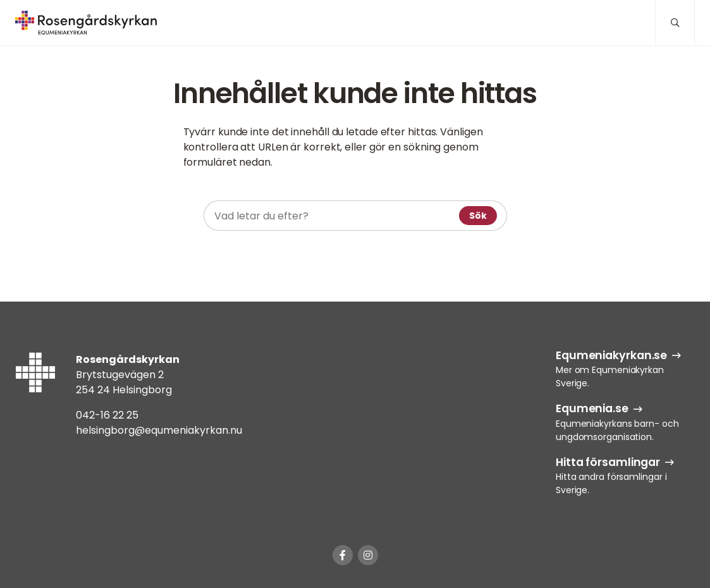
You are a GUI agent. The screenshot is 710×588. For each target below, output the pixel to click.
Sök (478, 216)
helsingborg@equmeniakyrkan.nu (159, 430)
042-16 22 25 (107, 415)
